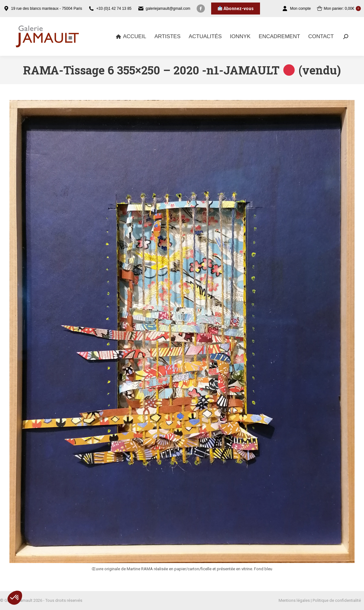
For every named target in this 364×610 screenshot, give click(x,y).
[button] (15, 598)
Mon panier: (339, 9)
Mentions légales (294, 600)
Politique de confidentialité (337, 600)
